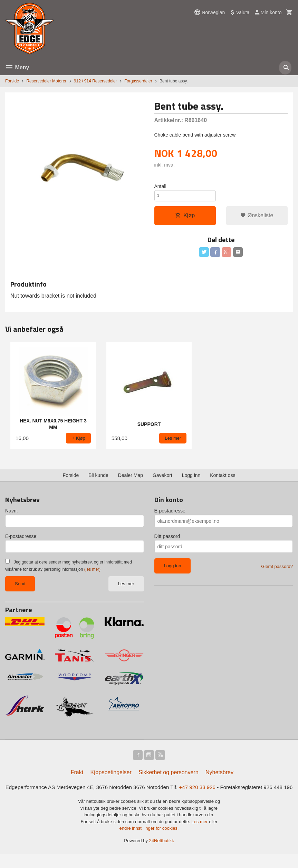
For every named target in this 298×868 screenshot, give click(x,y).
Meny (17, 67)
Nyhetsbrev (219, 777)
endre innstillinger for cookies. (149, 842)
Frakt (77, 777)
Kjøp (185, 218)
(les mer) (92, 573)
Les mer (126, 587)
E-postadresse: (21, 540)
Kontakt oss (223, 479)
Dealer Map (131, 479)
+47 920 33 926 (211, 792)
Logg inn (191, 479)
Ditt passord (167, 540)
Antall (160, 187)
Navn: (12, 515)
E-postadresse (170, 515)
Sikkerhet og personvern (168, 777)
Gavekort (162, 479)
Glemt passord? (277, 570)
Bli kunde (98, 479)
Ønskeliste (257, 218)
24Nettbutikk (162, 854)
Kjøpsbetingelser (111, 777)
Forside (12, 81)
